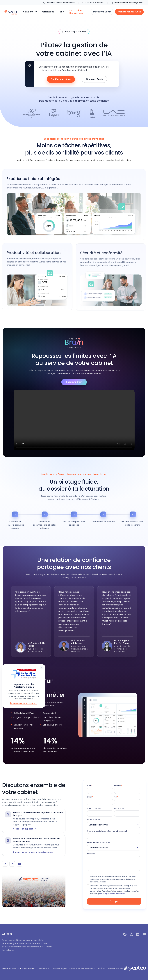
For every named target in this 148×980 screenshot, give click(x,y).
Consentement (115, 969)
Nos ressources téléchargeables (127, 3)
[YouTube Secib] (19, 864)
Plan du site (44, 969)
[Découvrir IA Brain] (74, 32)
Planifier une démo (61, 79)
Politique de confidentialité (82, 969)
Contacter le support (93, 3)
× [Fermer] (42, 668)
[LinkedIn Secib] (5, 864)
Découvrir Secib (94, 79)
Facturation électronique (76, 12)
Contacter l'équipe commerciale (59, 3)
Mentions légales (59, 969)
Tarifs (61, 12)
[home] (11, 12)
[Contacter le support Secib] (34, 821)
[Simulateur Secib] (34, 845)
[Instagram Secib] (12, 864)
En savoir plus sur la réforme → (24, 703)
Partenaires (48, 12)
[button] (30, 12)
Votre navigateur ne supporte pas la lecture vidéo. (74, 420)
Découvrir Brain (74, 382)
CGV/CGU (101, 969)
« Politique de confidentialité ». (113, 894)
